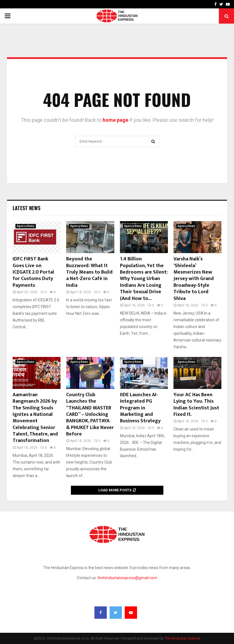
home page (115, 120)
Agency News (26, 226)
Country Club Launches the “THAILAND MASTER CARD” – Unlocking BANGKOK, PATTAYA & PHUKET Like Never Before (90, 414)
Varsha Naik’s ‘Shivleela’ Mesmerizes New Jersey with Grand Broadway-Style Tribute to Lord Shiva (194, 279)
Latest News (26, 208)
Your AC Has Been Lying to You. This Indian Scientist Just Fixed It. (196, 405)
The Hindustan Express (182, 638)
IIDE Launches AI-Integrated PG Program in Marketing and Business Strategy (140, 408)
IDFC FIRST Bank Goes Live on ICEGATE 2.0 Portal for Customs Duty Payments (33, 272)
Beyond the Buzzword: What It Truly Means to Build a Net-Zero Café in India (89, 272)
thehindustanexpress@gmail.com (127, 578)
